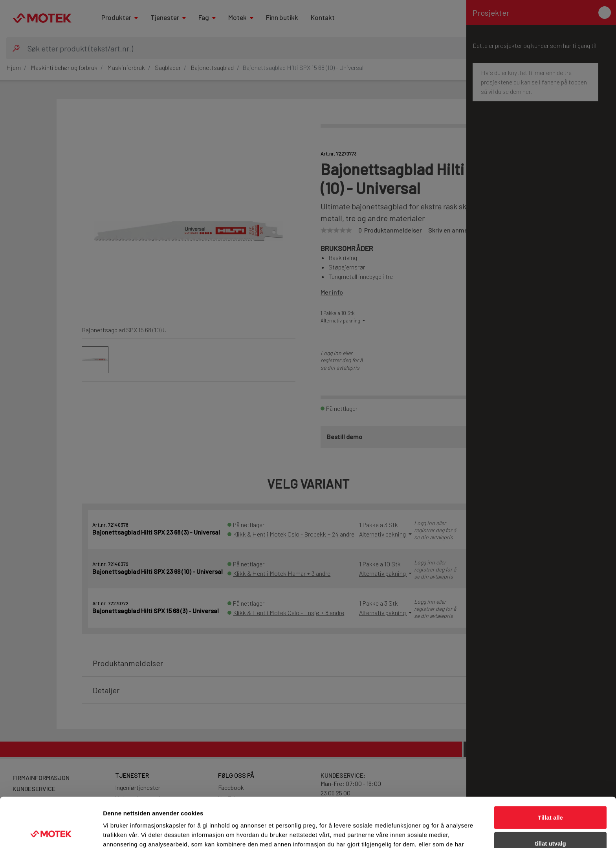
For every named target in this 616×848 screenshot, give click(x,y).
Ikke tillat (550, 822)
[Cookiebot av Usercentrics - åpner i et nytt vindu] (51, 833)
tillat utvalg (550, 797)
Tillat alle (550, 771)
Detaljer (418, 832)
